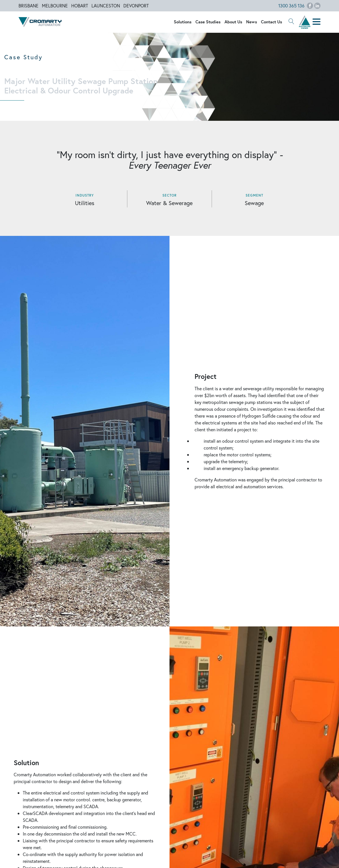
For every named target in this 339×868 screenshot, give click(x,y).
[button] (291, 22)
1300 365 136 (291, 6)
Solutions (183, 22)
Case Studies (208, 22)
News (252, 22)
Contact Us (271, 22)
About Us (233, 22)
